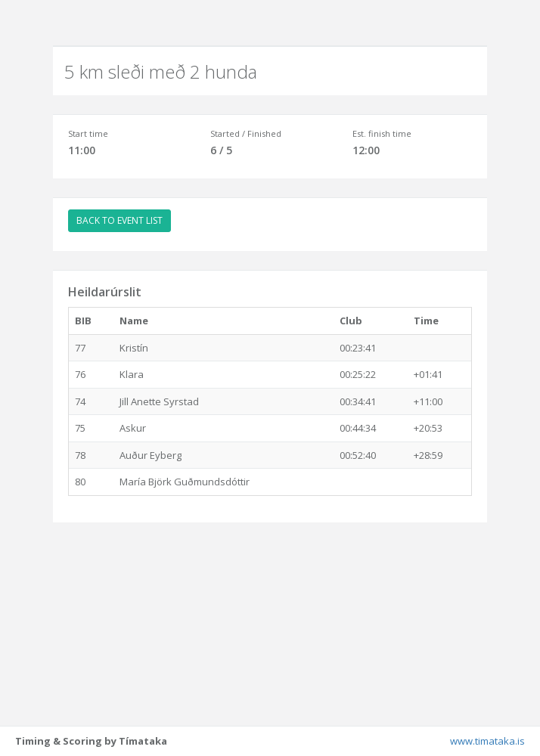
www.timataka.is (487, 741)
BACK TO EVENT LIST (119, 220)
